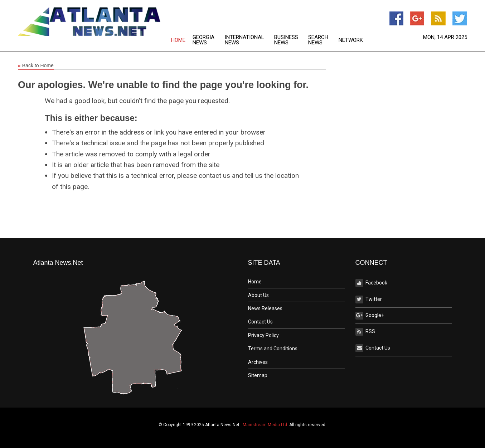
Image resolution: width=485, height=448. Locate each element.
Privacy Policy (263, 335)
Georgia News (203, 40)
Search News (318, 40)
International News (244, 40)
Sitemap (258, 375)
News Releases (265, 308)
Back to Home (36, 66)
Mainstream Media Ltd (265, 425)
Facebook (371, 283)
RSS (365, 332)
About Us (258, 295)
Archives (258, 362)
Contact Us (260, 322)
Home (178, 40)
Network (351, 40)
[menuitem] (182, 40)
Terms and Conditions (273, 349)
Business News (286, 40)
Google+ (370, 316)
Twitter (369, 300)
